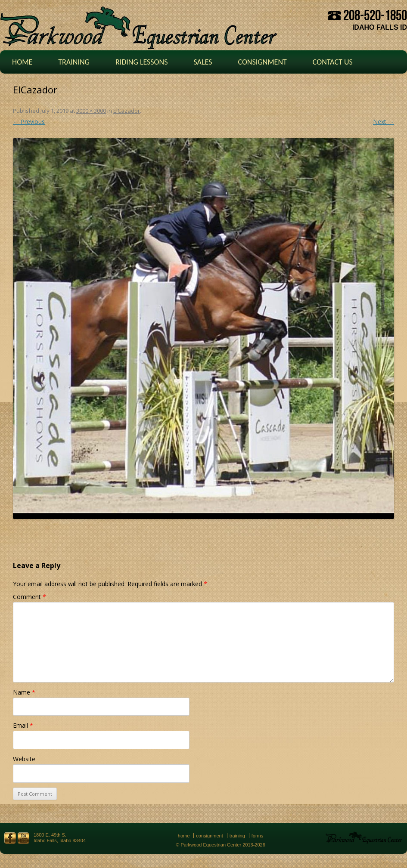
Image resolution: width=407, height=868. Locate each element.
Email (23, 725)
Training (74, 62)
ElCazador (127, 111)
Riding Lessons (142, 62)
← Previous (29, 122)
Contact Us (333, 62)
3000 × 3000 (91, 111)
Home (22, 62)
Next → (384, 122)
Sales (203, 62)
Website (24, 759)
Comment (30, 597)
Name (24, 692)
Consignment (262, 62)
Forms (258, 836)
